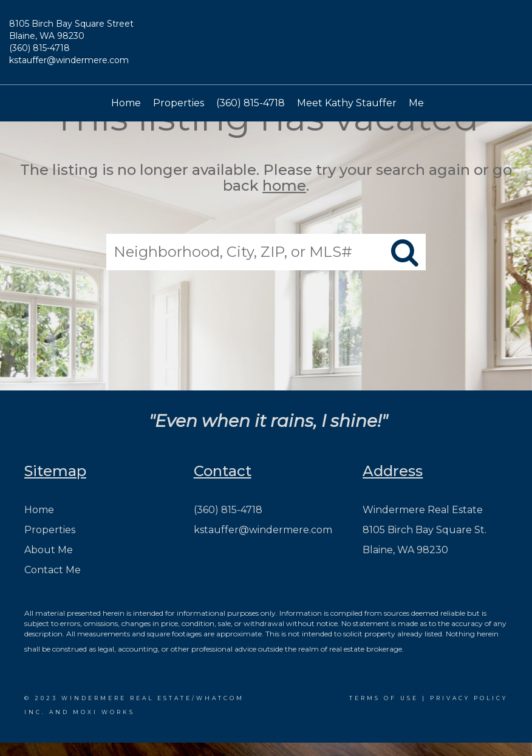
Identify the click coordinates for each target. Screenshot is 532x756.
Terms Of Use (384, 698)
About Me (49, 550)
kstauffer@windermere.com (69, 60)
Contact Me (53, 570)
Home (126, 103)
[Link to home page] (266, 45)
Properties (179, 103)
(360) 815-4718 (39, 48)
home (284, 186)
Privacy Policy (469, 698)
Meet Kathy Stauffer (347, 103)
